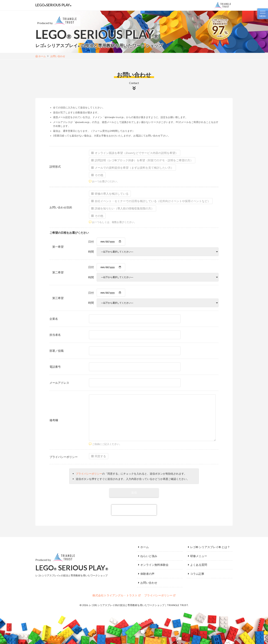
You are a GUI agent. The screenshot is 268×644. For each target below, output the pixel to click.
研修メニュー (199, 554)
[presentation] (134, 510)
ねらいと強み (149, 554)
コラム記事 (197, 570)
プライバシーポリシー (89, 473)
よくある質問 (199, 562)
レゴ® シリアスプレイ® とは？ (210, 546)
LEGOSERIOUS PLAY (56, 5)
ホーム (145, 546)
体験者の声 (147, 570)
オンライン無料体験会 (154, 562)
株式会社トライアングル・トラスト (115, 590)
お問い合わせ (149, 578)
